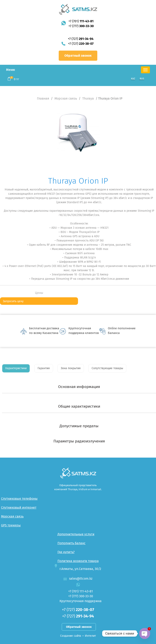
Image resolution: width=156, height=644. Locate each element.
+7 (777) (81, 26)
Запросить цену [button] (13, 301)
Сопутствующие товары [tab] (107, 368)
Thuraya (88, 98)
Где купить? (66, 552)
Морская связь (66, 98)
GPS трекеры (11, 525)
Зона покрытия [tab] (71, 368)
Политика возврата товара (78, 561)
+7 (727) (81, 39)
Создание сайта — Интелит (78, 636)
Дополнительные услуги (76, 534)
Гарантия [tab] (44, 368)
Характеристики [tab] (16, 368)
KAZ (133, 79)
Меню (11, 70)
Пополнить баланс (71, 543)
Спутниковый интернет (19, 507)
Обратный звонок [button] (78, 56)
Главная (43, 98)
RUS (142, 79)
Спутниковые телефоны (19, 499)
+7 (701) (81, 21)
